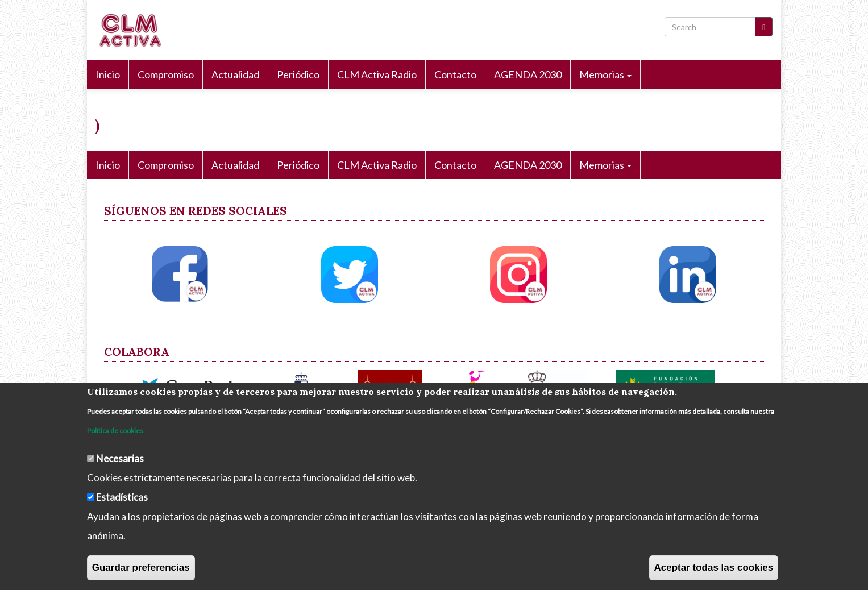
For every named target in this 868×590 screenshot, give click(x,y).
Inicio (108, 74)
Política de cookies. (116, 431)
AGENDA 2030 (528, 74)
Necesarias (120, 458)
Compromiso (166, 74)
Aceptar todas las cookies (714, 568)
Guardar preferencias (141, 568)
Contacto (455, 74)
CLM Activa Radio (377, 74)
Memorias (605, 74)
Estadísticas (122, 497)
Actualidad (235, 74)
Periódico (298, 74)
